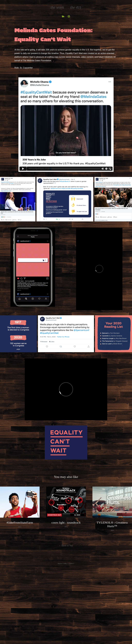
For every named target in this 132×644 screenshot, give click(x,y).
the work (57, 7)
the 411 (76, 7)
